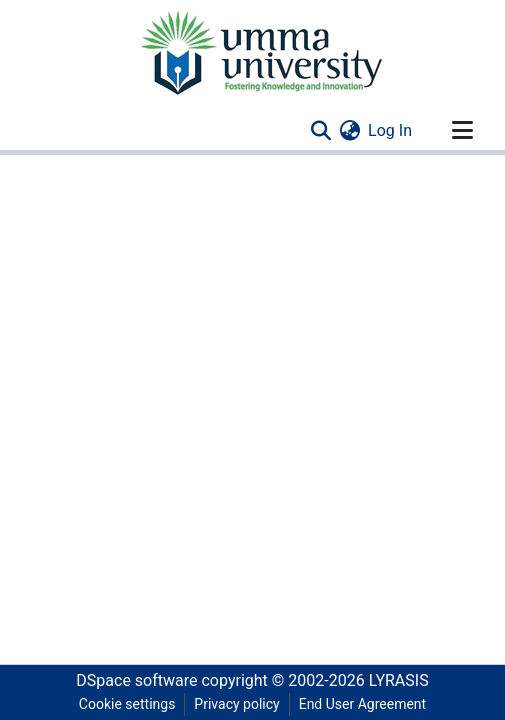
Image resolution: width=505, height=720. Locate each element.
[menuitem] (349, 131)
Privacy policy (236, 704)
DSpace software (136, 680)
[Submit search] (320, 131)
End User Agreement (362, 704)
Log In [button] (391, 130)
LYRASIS (399, 680)
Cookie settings (127, 704)
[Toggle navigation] (462, 131)
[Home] (260, 52)
